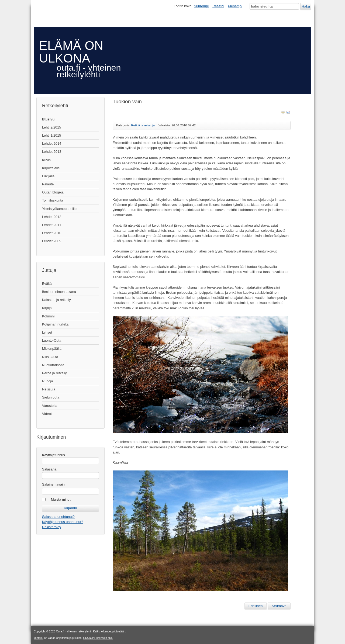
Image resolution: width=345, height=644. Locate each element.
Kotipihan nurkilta (55, 324)
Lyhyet (47, 332)
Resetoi (218, 6)
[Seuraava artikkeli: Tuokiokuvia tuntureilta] (279, 606)
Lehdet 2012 (52, 217)
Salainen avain (53, 484)
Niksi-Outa (50, 357)
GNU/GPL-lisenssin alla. (98, 638)
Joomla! (39, 638)
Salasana (49, 469)
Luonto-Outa (52, 340)
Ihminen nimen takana (59, 292)
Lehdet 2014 (52, 143)
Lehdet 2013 (52, 152)
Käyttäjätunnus (54, 455)
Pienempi (235, 6)
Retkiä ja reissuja (143, 125)
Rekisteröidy (51, 527)
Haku (306, 6)
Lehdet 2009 (52, 241)
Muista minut (61, 499)
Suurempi (201, 6)
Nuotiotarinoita (53, 365)
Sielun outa (51, 397)
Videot (47, 414)
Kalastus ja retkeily (56, 300)
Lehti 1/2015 (51, 135)
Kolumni (48, 316)
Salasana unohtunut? (58, 517)
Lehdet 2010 (52, 233)
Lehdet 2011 (52, 225)
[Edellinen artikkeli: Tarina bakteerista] (256, 606)
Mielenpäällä (52, 349)
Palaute (48, 184)
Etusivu (48, 119)
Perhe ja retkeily (54, 373)
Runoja (48, 381)
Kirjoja (47, 308)
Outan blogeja (53, 192)
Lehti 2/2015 (51, 127)
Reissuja (49, 389)
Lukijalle (48, 176)
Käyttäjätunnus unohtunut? (63, 522)
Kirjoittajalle (51, 168)
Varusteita (50, 406)
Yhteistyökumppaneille (59, 209)
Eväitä (47, 284)
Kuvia (46, 160)
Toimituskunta (53, 200)
